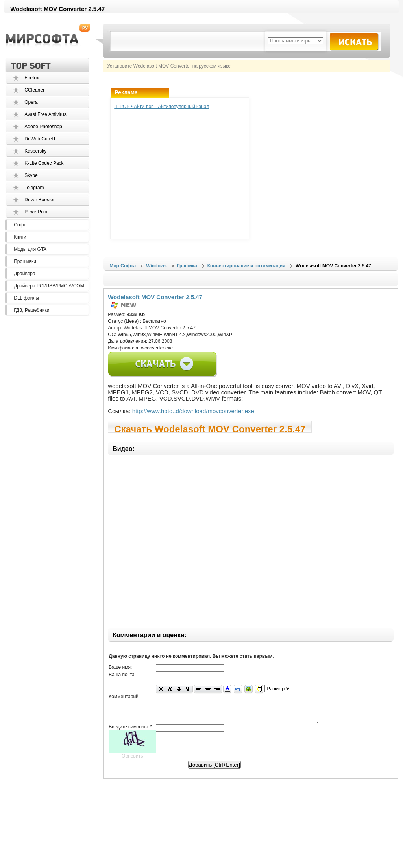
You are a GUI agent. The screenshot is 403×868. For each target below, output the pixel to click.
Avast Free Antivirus (45, 114)
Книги (20, 237)
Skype (31, 175)
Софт (20, 225)
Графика (187, 266)
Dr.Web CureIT (40, 139)
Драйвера (24, 274)
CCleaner (34, 90)
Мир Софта (123, 266)
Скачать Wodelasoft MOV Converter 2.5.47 (210, 428)
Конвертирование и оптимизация (246, 266)
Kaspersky (35, 151)
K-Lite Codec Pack (44, 163)
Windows (156, 266)
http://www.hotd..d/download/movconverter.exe (193, 411)
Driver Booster (40, 200)
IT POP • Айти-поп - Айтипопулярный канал (162, 107)
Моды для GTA (30, 249)
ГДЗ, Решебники (31, 310)
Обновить (132, 762)
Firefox (32, 78)
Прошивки (25, 261)
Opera (31, 102)
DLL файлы (26, 298)
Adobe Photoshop (43, 127)
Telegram (34, 188)
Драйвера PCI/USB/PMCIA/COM (49, 286)
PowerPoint (36, 212)
